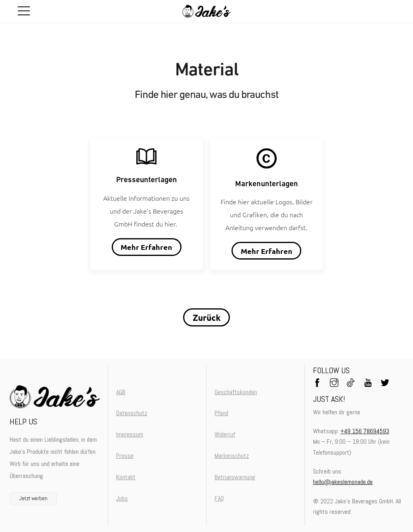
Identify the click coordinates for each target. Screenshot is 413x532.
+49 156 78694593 (365, 431)
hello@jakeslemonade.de (343, 482)
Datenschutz (132, 413)
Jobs (122, 498)
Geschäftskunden (236, 392)
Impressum (130, 434)
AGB (121, 392)
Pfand (221, 413)
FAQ (219, 498)
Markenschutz (232, 456)
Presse (125, 456)
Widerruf (225, 434)
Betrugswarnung (235, 477)
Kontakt (126, 477)
